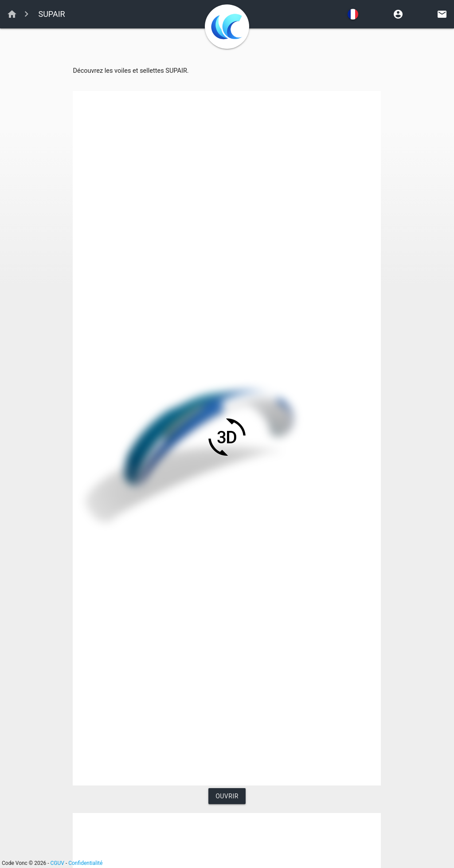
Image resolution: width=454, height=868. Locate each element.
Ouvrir (227, 796)
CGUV (57, 863)
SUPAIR (51, 14)
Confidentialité (85, 863)
